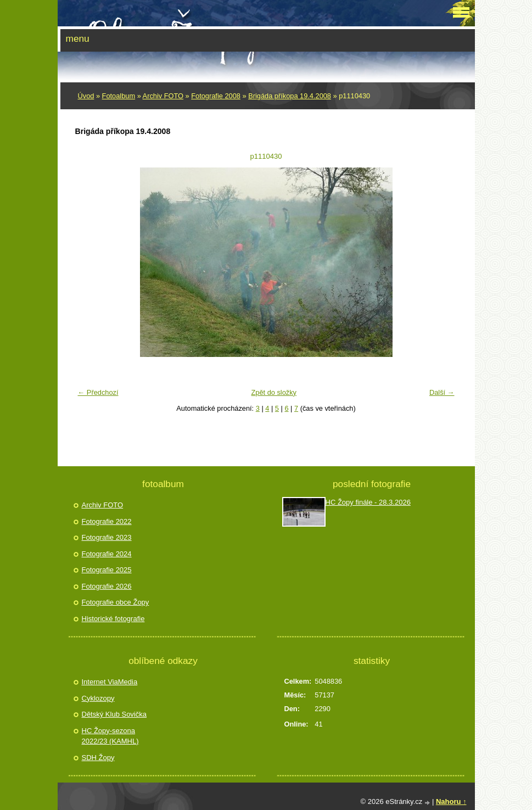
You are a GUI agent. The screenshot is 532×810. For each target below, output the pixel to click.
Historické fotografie (113, 619)
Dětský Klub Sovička (114, 714)
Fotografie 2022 (107, 521)
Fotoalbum (119, 96)
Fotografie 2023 (107, 537)
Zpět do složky (274, 392)
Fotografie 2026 (107, 586)
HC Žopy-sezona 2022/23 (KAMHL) (110, 736)
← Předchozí (98, 392)
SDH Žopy (98, 758)
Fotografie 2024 (107, 554)
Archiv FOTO (163, 96)
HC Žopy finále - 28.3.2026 (368, 502)
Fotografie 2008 (216, 96)
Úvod (86, 96)
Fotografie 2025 (107, 570)
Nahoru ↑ (451, 801)
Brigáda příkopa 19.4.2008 (290, 96)
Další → (442, 392)
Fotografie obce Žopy (116, 602)
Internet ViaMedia (110, 682)
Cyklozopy (98, 698)
